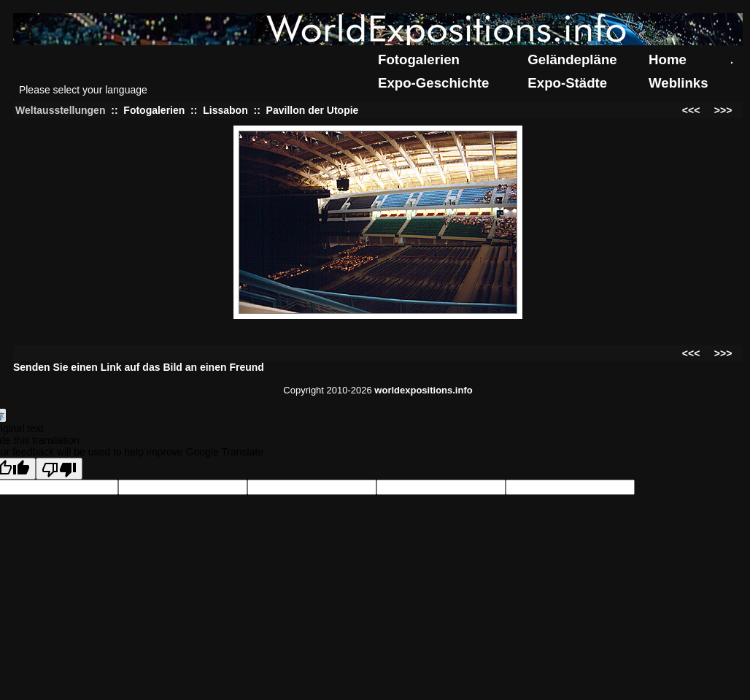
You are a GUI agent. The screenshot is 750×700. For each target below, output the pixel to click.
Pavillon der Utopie (313, 110)
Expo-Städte (567, 83)
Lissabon (225, 110)
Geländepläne (572, 59)
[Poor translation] (59, 469)
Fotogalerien (419, 59)
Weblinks (679, 83)
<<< (691, 110)
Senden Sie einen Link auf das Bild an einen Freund (139, 367)
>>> (723, 110)
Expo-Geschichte (433, 83)
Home (668, 59)
